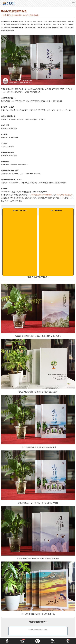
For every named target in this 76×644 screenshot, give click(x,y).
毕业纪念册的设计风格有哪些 (41, 195)
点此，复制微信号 (56, 211)
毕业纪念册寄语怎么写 (64, 195)
